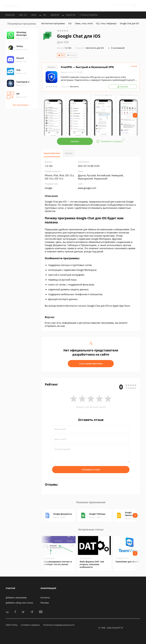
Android (71, 55)
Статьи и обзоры (89, 15)
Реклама (45, 603)
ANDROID (55, 15)
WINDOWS (10, 15)
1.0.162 (64, 48)
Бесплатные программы (53, 23)
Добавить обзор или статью (19, 603)
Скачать (75, 141)
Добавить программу (16, 598)
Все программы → (22, 105)
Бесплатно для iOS (95, 48)
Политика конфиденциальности (59, 625)
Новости (71, 15)
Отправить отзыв (91, 470)
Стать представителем (91, 364)
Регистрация (123, 5)
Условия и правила (30, 625)
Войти (112, 5)
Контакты (45, 598)
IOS (45, 15)
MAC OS (23, 15)
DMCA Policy (12, 625)
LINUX (34, 15)
